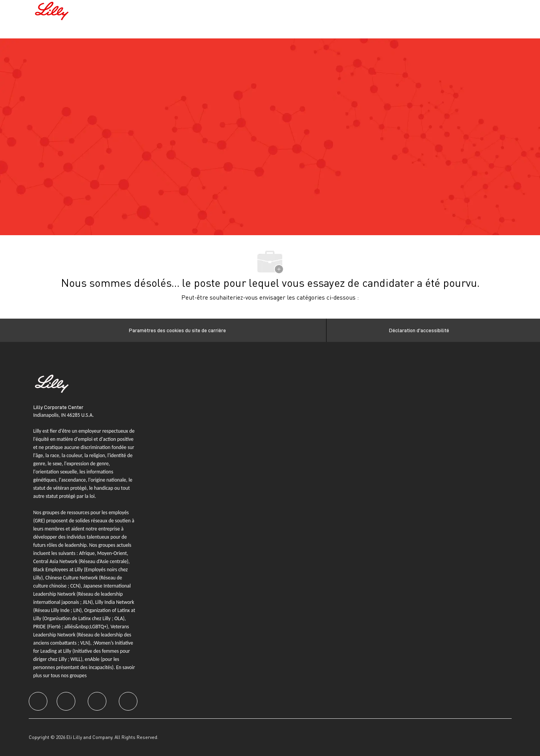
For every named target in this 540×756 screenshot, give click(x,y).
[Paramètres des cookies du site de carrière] (177, 330)
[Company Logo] (53, 10)
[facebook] (38, 701)
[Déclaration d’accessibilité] (419, 330)
